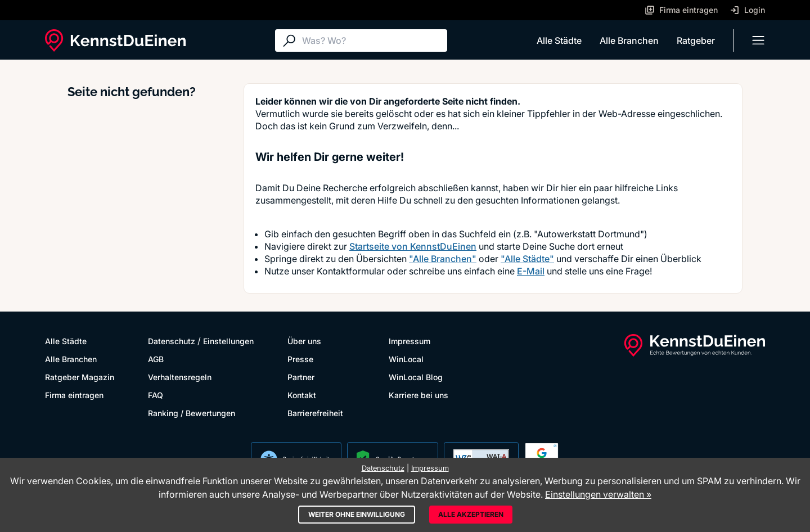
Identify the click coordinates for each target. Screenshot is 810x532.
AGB (156, 359)
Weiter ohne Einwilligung (357, 514)
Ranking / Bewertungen (192, 413)
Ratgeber (696, 40)
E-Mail (531, 271)
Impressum (409, 341)
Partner (301, 377)
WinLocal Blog (416, 377)
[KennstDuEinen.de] (115, 40)
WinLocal (406, 359)
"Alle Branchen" (443, 259)
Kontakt (302, 395)
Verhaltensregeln (180, 377)
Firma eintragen (74, 395)
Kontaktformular (351, 271)
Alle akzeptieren (471, 514)
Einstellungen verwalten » (598, 494)
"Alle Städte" (527, 259)
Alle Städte (559, 40)
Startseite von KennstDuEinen (413, 246)
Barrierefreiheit (315, 413)
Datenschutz (172, 341)
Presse (300, 359)
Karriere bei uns (418, 395)
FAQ (156, 395)
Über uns (304, 341)
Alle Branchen (629, 40)
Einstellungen (228, 341)
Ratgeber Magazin (80, 377)
